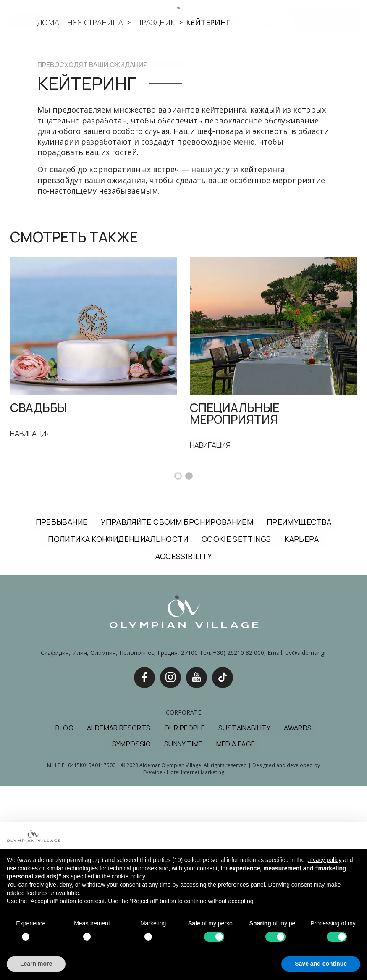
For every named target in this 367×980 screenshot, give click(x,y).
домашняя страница (80, 215)
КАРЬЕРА (302, 732)
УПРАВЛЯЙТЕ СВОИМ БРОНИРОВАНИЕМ (177, 715)
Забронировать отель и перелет (319, 11)
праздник (155, 215)
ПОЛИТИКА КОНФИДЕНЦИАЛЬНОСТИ (118, 732)
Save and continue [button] (321, 964)
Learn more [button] (36, 964)
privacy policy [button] (324, 860)
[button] (178, 669)
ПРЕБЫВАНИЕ (62, 715)
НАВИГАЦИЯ (31, 627)
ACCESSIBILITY (184, 750)
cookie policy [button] (128, 876)
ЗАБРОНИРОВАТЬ (327, 23)
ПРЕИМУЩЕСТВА (299, 715)
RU (265, 24)
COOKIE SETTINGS (236, 732)
